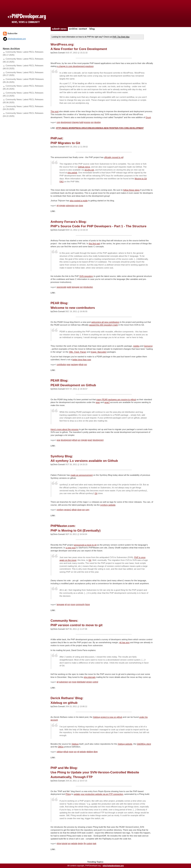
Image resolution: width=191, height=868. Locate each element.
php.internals (90, 677)
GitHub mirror (84, 167)
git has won (124, 642)
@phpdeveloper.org (14, 39)
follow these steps (131, 190)
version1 (68, 510)
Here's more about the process (65, 429)
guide (69, 287)
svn (92, 122)
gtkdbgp (90, 752)
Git (96, 493)
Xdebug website (125, 744)
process (87, 122)
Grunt (148, 117)
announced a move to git (85, 545)
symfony (60, 510)
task (95, 843)
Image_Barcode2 (99, 352)
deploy (81, 843)
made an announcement (82, 475)
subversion (70, 206)
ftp (85, 843)
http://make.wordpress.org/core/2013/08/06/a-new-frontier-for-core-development (100, 128)
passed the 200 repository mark (103, 325)
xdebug (60, 752)
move (73, 604)
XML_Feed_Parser (78, 352)
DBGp (61, 747)
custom (89, 843)
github (81, 364)
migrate (62, 206)
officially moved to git (114, 157)
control (95, 682)
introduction (88, 287)
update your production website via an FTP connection (98, 794)
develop (97, 122)
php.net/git (72, 173)
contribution (62, 364)
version (89, 682)
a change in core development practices (75, 66)
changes (75, 122)
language (76, 287)
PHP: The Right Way (121, 37)
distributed (81, 682)
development (66, 122)
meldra (136, 346)
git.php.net (89, 170)
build (81, 122)
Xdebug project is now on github (108, 717)
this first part (94, 243)
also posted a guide (79, 201)
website (83, 752)
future (87, 604)
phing (59, 843)
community (80, 604)
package (74, 364)
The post (55, 111)
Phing (68, 794)
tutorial (65, 843)
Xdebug (75, 744)
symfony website (108, 505)
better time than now (82, 360)
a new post (71, 548)
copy (87, 510)
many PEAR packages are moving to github (116, 399)
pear (69, 364)
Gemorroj (148, 346)
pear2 (107, 402)
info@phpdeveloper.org (113, 866)
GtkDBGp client (144, 744)
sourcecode (62, 287)
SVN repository (86, 276)
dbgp (95, 752)
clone (81, 206)
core (58, 122)
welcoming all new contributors (105, 322)
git (58, 206)
